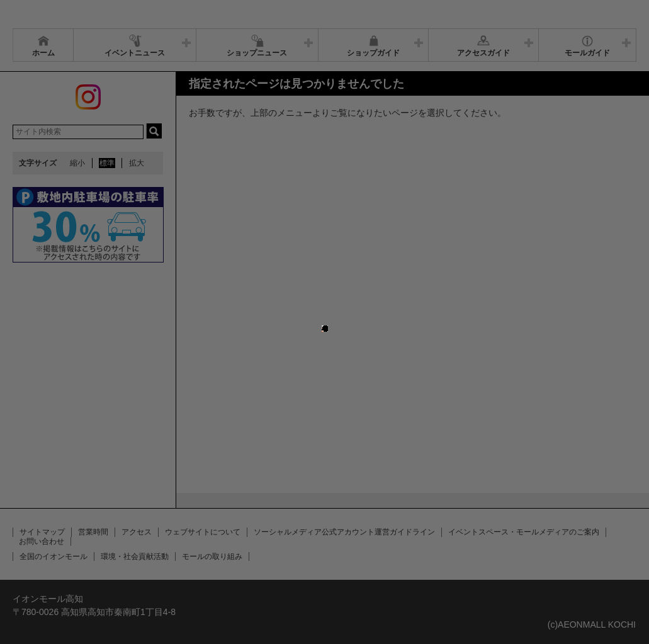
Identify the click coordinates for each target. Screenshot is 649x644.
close (328, 316)
